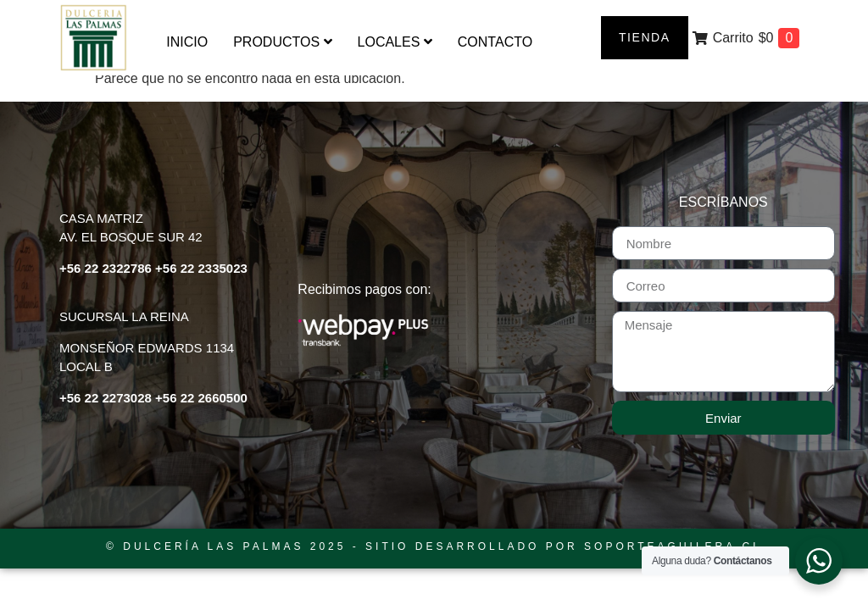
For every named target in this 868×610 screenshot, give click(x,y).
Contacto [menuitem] (495, 42)
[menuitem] (282, 42)
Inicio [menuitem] (187, 42)
